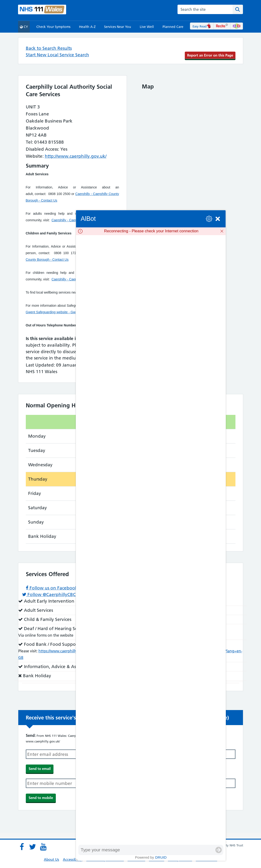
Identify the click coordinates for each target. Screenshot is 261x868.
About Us (51, 859)
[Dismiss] (222, 231)
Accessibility (73, 859)
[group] (151, 540)
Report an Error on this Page (210, 55)
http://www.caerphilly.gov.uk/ (76, 156)
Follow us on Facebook (52, 588)
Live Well (147, 27)
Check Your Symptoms (53, 27)
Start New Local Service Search (57, 55)
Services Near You (118, 27)
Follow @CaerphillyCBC (49, 595)
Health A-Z (87, 27)
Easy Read (202, 26)
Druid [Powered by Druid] (161, 857)
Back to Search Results (49, 48)
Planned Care (173, 27)
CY (24, 27)
